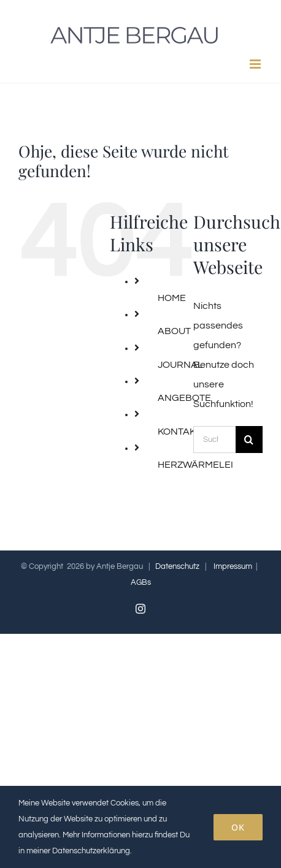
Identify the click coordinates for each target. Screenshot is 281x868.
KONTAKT (179, 432)
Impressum (233, 566)
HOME (172, 298)
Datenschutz (177, 566)
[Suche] (249, 440)
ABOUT (174, 331)
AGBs (141, 582)
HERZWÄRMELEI (195, 465)
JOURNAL (180, 365)
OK (238, 827)
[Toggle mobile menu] (256, 64)
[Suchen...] (214, 440)
